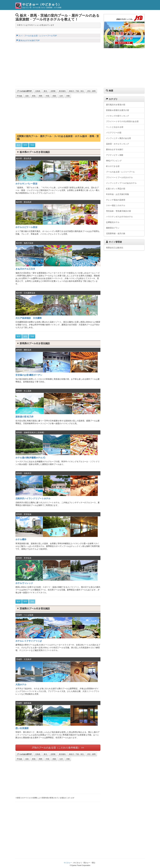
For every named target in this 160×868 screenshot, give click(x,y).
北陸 (27, 96)
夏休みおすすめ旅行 (115, 149)
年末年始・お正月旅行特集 (118, 194)
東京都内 (62, 91)
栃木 (19, 145)
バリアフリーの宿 (114, 133)
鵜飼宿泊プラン (113, 228)
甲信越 (19, 96)
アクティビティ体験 (115, 155)
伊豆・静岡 (91, 91)
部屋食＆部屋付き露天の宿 (118, 110)
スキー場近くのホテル (116, 205)
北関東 (53, 91)
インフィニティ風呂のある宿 (118, 138)
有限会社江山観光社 (115, 248)
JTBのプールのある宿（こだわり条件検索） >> (58, 748)
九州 (61, 96)
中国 (47, 96)
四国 (54, 96)
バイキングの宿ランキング (118, 116)
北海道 (38, 91)
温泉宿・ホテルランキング (118, 144)
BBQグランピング (114, 161)
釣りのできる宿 (113, 166)
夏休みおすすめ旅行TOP (28, 40)
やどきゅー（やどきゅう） (42, 4)
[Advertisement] (58, 64)
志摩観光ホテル (113, 222)
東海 (34, 96)
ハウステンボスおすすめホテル (119, 217)
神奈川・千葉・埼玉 (76, 91)
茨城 (32, 145)
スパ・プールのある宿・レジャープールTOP (36, 36)
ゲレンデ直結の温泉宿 (116, 200)
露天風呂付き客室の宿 (116, 105)
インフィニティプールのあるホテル (121, 183)
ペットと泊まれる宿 (115, 127)
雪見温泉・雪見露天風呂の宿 (118, 211)
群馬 (25, 145)
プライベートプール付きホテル (119, 177)
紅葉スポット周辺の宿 (116, 189)
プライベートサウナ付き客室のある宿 (122, 121)
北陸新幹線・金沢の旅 (116, 233)
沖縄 (68, 96)
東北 (45, 91)
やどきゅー (68, 863)
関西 (41, 96)
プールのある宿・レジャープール (120, 172)
